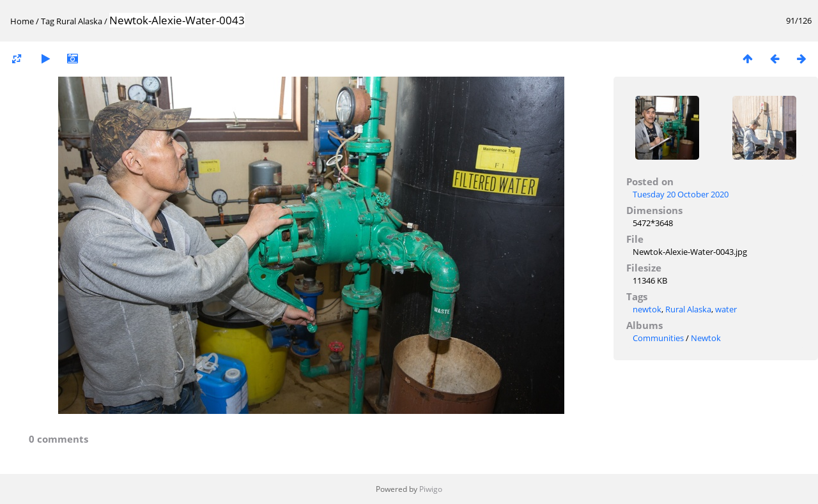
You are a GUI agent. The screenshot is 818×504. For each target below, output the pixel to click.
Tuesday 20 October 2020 (681, 194)
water (726, 309)
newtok (647, 309)
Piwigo (431, 489)
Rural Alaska (79, 21)
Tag (48, 21)
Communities (658, 338)
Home (22, 21)
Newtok (706, 338)
